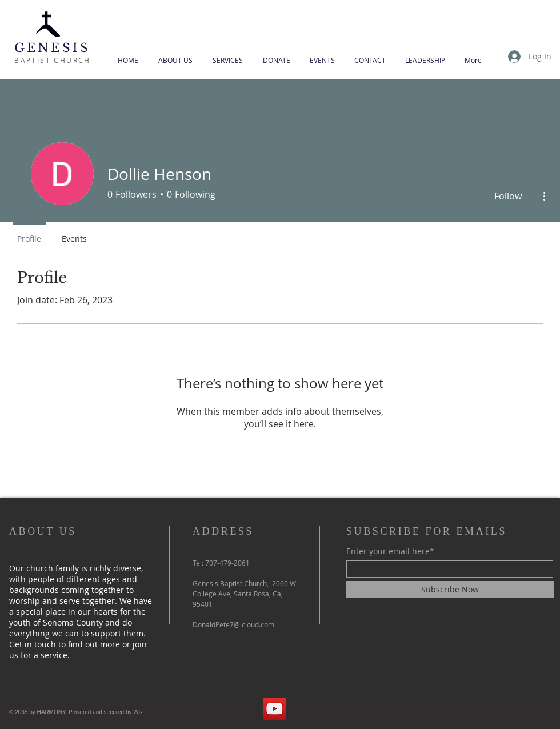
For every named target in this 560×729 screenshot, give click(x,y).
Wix (138, 712)
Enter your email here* (390, 551)
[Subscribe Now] (450, 590)
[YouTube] (275, 709)
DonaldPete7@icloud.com (233, 624)
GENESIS (52, 48)
